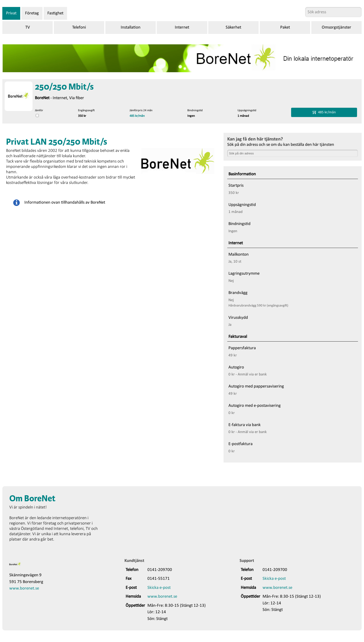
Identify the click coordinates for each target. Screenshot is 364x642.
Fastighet (55, 13)
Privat (11, 13)
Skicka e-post (159, 588)
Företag (32, 13)
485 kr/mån (137, 116)
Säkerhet (233, 28)
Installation (131, 28)
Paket (285, 28)
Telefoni (79, 28)
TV (28, 28)
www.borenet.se (24, 588)
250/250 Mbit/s (64, 87)
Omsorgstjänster (336, 28)
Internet (182, 28)
